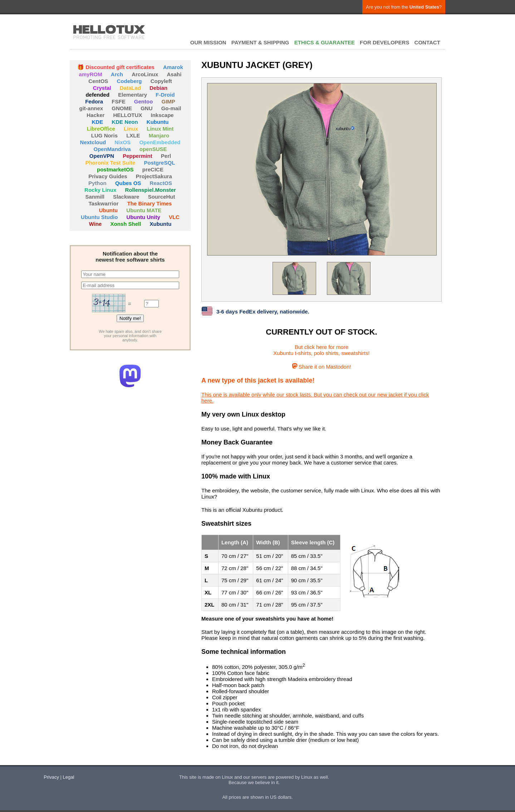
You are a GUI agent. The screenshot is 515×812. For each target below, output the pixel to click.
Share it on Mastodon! (322, 367)
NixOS (122, 142)
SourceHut (162, 197)
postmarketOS (115, 169)
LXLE (133, 135)
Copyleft (161, 81)
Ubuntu (108, 210)
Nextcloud (93, 142)
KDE (98, 122)
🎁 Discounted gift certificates (116, 67)
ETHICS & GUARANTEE (325, 42)
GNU (146, 108)
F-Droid (165, 95)
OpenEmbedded (160, 142)
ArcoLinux (145, 74)
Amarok (173, 67)
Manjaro (159, 135)
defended (97, 95)
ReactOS (161, 183)
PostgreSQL (160, 163)
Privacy (51, 777)
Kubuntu (158, 122)
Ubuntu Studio (99, 217)
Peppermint (138, 156)
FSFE (118, 101)
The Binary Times (150, 203)
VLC (174, 217)
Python (97, 183)
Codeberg (129, 81)
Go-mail (171, 108)
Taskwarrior (104, 203)
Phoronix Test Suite (111, 163)
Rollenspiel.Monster (150, 190)
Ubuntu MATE (144, 210)
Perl (166, 156)
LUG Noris (104, 135)
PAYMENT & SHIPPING (260, 42)
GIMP (168, 101)
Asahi (174, 74)
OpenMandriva (112, 149)
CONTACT (427, 42)
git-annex (91, 108)
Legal (69, 777)
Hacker (95, 115)
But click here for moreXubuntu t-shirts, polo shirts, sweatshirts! (321, 350)
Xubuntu (161, 224)
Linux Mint (160, 129)
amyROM (91, 74)
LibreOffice (101, 129)
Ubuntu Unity (143, 217)
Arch (117, 74)
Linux (131, 129)
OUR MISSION (208, 42)
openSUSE (153, 149)
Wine (95, 224)
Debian (158, 88)
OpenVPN (102, 156)
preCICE (153, 169)
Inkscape (162, 115)
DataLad (130, 88)
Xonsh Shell (126, 224)
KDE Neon (125, 122)
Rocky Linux (100, 190)
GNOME (122, 108)
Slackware (126, 197)
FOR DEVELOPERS (384, 42)
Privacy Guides (108, 176)
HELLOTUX (109, 32)
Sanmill (95, 197)
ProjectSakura (154, 176)
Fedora (94, 101)
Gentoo (144, 101)
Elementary (133, 95)
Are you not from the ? (404, 7)
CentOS (98, 81)
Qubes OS (128, 183)
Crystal (102, 88)
